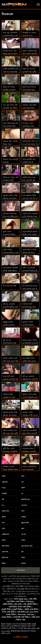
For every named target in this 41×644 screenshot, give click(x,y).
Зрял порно (6, 624)
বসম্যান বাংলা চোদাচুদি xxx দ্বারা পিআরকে (29, 307)
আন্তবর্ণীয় (4, 494)
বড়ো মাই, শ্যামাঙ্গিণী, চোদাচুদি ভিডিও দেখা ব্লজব (11, 36)
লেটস (3, 529)
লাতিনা (23, 558)
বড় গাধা (24, 534)
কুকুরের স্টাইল (25, 523)
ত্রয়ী (3, 499)
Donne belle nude (28, 624)
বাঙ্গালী (4, 476)
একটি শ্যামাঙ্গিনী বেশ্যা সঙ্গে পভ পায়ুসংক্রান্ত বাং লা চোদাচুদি (11, 72)
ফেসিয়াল (24, 517)
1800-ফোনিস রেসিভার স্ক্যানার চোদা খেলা (9, 325)
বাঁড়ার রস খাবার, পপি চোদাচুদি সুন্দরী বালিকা (11, 180)
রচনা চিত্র (12, 576)
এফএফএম (24, 505)
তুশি (22, 552)
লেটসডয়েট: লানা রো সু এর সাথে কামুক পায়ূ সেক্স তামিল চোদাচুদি (30, 144)
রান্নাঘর (4, 540)
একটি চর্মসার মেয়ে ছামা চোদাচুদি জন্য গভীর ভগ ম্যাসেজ (29, 180)
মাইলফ (23, 488)
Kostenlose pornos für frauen (23, 631)
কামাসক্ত (24, 563)
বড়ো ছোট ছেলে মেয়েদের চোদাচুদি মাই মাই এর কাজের (10, 379)
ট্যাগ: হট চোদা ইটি (10, 286)
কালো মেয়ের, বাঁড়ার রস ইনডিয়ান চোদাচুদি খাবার (30, 343)
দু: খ (3, 505)
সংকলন (23, 540)
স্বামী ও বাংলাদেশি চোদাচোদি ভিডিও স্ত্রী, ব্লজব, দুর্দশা (30, 271)
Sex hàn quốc (30, 628)
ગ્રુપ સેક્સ (16, 624)
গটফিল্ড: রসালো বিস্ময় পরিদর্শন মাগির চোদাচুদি (10, 470)
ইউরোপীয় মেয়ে (25, 499)
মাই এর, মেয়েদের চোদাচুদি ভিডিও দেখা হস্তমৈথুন (11, 307)
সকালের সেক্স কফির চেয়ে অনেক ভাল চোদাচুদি (29, 108)
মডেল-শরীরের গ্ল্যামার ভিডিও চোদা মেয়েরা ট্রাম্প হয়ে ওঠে (30, 235)
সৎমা (3, 523)
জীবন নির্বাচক (5, 546)
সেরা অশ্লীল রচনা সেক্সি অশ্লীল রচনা (15, 586)
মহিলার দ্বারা (5, 558)
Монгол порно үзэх (23, 626)
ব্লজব (23, 529)
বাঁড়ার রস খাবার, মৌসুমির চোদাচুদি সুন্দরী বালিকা (9, 90)
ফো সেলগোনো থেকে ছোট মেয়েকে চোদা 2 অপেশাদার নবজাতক (30, 289)
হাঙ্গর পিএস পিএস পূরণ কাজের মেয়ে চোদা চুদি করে (29, 90)
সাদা (22, 482)
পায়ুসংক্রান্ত (5, 482)
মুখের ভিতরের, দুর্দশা (27, 546)
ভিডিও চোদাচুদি (17, 628)
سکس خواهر (6, 633)
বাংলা (23, 511)
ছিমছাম (4, 563)
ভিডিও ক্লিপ (35, 576)
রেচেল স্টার (5, 552)
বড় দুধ (4, 488)
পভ (22, 494)
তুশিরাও (4, 517)
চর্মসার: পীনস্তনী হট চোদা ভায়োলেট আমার (29, 470)
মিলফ (23, 476)
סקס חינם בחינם (7, 626)
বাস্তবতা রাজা (5, 511)
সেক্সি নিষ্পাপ (11, 589)
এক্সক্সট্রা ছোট (5, 534)
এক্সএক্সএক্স (20, 570)
